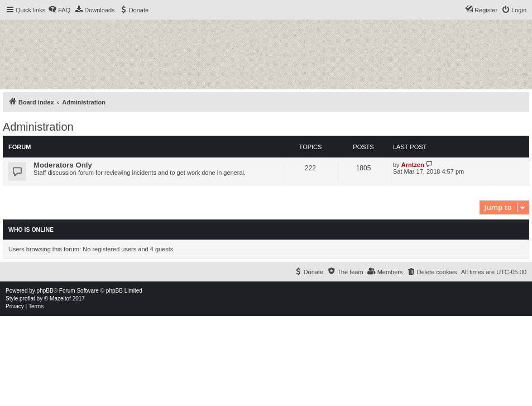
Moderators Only (63, 165)
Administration (38, 127)
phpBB (45, 291)
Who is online (31, 230)
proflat (27, 298)
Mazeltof (60, 298)
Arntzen (413, 165)
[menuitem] (59, 10)
